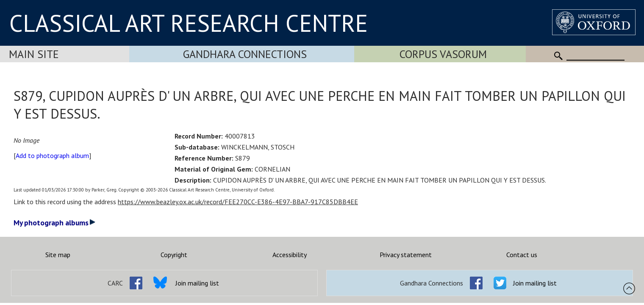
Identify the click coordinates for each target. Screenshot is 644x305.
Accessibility (290, 255)
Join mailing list (197, 283)
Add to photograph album (52, 155)
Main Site (34, 54)
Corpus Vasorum (443, 54)
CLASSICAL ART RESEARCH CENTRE (189, 23)
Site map (58, 255)
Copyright (174, 255)
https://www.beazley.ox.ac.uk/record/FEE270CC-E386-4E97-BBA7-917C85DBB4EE (238, 202)
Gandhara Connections (245, 54)
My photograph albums (54, 223)
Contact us (522, 255)
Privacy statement (406, 255)
